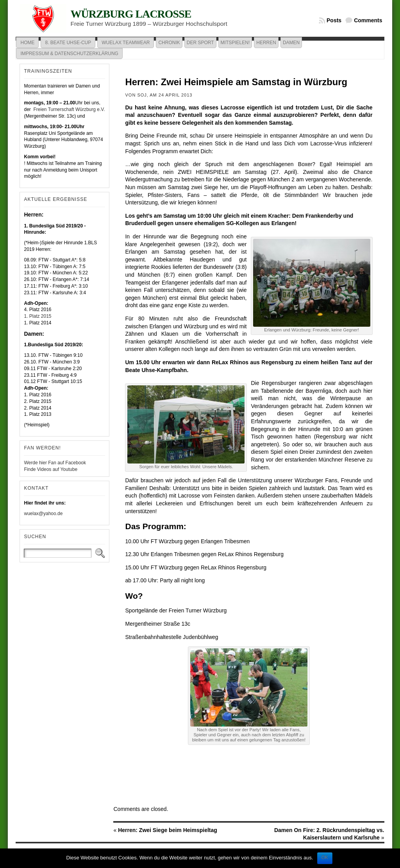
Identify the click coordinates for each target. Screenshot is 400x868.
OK (325, 857)
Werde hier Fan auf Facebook (55, 463)
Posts (334, 20)
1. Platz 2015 (37, 316)
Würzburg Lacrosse (131, 14)
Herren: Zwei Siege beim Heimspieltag (168, 830)
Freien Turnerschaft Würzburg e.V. (68, 109)
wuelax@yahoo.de (43, 514)
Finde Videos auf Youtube (51, 469)
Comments (368, 20)
